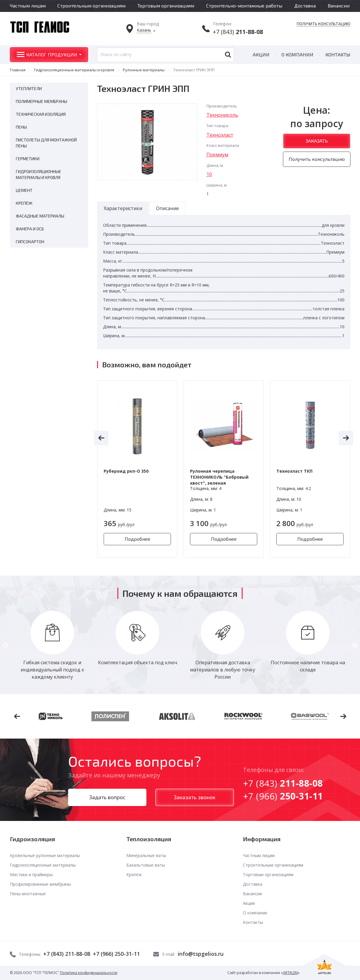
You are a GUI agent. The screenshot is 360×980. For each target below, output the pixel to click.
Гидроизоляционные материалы (43, 865)
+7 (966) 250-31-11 (116, 954)
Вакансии (339, 6)
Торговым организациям (166, 6)
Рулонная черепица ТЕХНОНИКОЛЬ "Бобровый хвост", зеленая (219, 477)
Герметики (28, 159)
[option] (137, 469)
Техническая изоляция (41, 114)
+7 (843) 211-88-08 (67, 954)
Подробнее (137, 539)
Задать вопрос (107, 797)
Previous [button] (5, 645)
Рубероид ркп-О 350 (126, 471)
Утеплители (29, 88)
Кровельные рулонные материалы (45, 855)
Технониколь (222, 115)
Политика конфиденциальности (89, 973)
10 (209, 174)
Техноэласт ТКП (294, 471)
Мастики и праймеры (31, 875)
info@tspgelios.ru (201, 954)
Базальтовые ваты (146, 865)
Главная (18, 70)
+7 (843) (238, 32)
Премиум (217, 155)
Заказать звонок (194, 797)
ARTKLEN (290, 973)
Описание (167, 208)
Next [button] (355, 645)
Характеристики (123, 208)
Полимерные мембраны (42, 101)
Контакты (338, 54)
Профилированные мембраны (40, 884)
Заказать (317, 141)
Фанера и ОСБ (30, 229)
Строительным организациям (91, 6)
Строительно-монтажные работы (244, 6)
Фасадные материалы (40, 216)
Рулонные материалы (144, 70)
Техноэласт (220, 135)
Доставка (305, 6)
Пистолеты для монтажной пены (46, 143)
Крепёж (24, 203)
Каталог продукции (52, 54)
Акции (261, 54)
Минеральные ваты (146, 855)
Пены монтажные (28, 894)
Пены (21, 127)
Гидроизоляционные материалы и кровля (74, 70)
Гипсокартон (30, 242)
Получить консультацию (324, 24)
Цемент (24, 190)
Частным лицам (28, 6)
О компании (297, 54)
